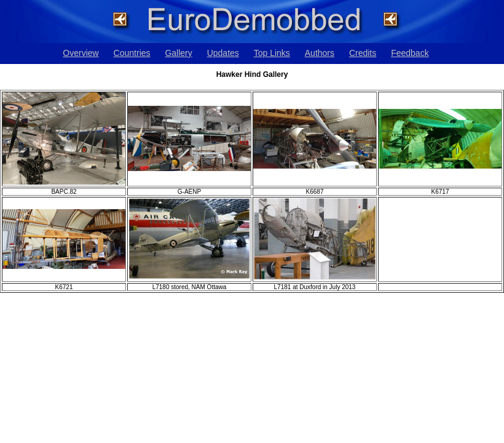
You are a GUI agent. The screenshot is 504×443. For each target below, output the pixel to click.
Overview (81, 53)
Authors (320, 53)
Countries (132, 53)
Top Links (272, 53)
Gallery (178, 53)
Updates (223, 53)
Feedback (410, 53)
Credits (363, 53)
